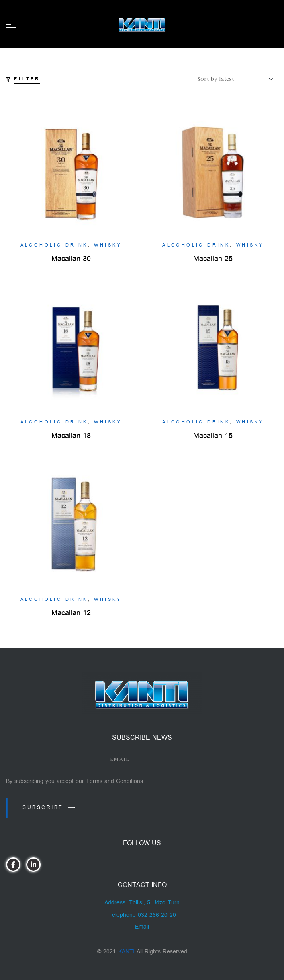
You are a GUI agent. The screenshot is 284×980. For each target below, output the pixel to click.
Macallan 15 (213, 436)
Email (142, 927)
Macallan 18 (71, 436)
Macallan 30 (71, 259)
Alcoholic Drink (54, 245)
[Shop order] (238, 79)
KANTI (126, 952)
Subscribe (50, 808)
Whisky (108, 245)
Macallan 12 (71, 613)
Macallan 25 (213, 259)
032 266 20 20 (157, 915)
